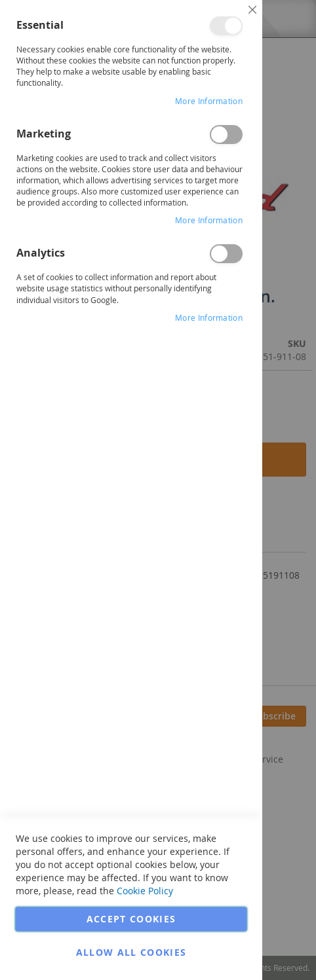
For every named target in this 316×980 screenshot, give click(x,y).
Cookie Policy (145, 891)
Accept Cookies (131, 919)
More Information (209, 101)
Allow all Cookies (131, 952)
